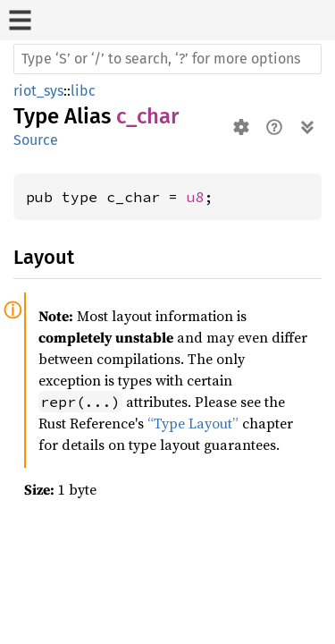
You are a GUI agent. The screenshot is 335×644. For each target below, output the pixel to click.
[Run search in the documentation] (167, 59)
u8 (196, 197)
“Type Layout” (193, 423)
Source (36, 140)
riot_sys (38, 91)
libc (83, 91)
